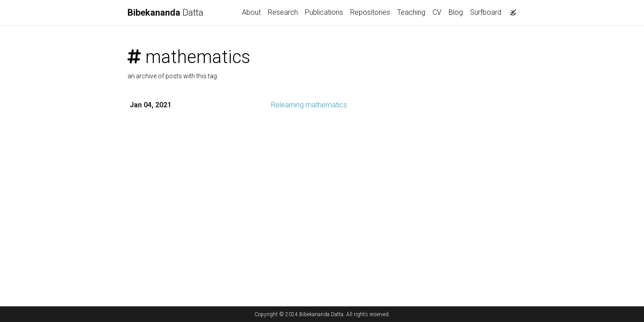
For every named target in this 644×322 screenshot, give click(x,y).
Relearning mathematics (309, 105)
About (251, 12)
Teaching (411, 12)
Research (283, 12)
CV (437, 12)
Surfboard (486, 12)
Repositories (370, 12)
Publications (324, 12)
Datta (165, 13)
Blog (456, 12)
